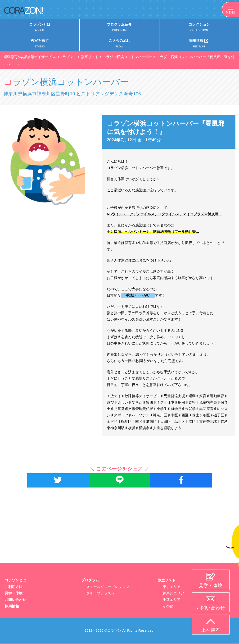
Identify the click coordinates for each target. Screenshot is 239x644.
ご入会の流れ (119, 44)
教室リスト (167, 580)
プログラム (90, 580)
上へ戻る (211, 626)
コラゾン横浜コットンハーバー (79, 82)
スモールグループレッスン (108, 587)
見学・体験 (14, 593)
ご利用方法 (14, 587)
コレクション (199, 28)
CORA (23, 10)
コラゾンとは (40, 28)
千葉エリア (172, 600)
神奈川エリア (173, 593)
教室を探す (40, 44)
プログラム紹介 (119, 28)
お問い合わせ (15, 600)
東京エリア (172, 587)
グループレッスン (100, 593)
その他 (168, 606)
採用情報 (199, 44)
